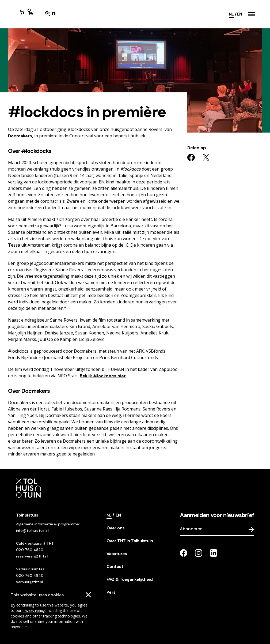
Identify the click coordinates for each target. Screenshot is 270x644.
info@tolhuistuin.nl (33, 530)
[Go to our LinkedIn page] (214, 553)
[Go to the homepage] (38, 14)
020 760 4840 (30, 575)
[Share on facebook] (191, 157)
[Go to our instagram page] (199, 553)
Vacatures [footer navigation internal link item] (117, 554)
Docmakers (20, 136)
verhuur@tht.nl (29, 582)
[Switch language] (240, 14)
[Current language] (233, 14)
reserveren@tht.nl (32, 556)
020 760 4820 (30, 550)
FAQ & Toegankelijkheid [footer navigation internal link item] (130, 579)
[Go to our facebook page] (184, 553)
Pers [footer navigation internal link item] (111, 592)
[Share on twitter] (206, 157)
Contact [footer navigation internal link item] (115, 566)
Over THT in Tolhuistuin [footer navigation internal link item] (130, 541)
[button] (252, 14)
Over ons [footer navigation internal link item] (115, 528)
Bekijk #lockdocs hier (103, 376)
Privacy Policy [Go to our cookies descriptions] (34, 611)
